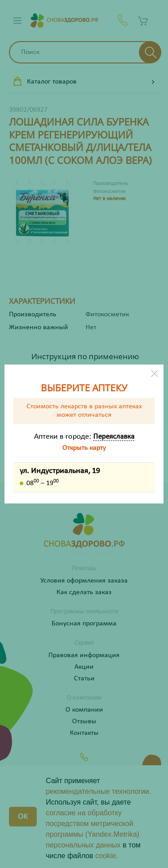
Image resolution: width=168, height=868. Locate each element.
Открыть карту (84, 448)
